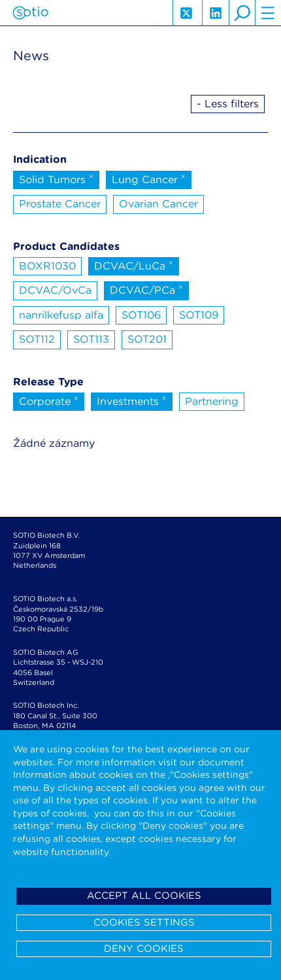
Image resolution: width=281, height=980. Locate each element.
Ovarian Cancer (158, 204)
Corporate (49, 400)
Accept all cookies (144, 896)
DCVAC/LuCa (134, 265)
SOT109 (199, 315)
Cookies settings (144, 922)
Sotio (30, 13)
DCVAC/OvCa (55, 290)
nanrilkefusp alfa (61, 315)
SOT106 (141, 315)
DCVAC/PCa (146, 289)
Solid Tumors (56, 179)
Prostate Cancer (60, 204)
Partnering (212, 401)
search (242, 13)
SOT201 (147, 339)
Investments (132, 400)
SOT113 (91, 339)
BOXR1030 (47, 266)
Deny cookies (144, 949)
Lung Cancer (149, 179)
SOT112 (37, 339)
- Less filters (228, 104)
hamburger (268, 13)
